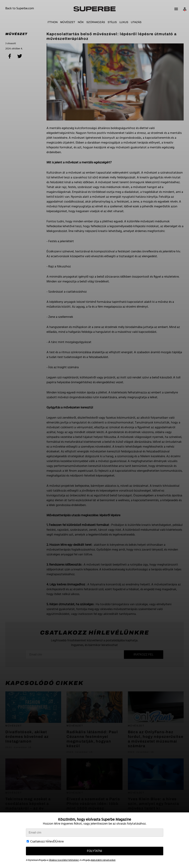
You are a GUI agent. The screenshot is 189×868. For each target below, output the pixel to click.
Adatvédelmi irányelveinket (103, 860)
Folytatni (94, 851)
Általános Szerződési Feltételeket (64, 860)
